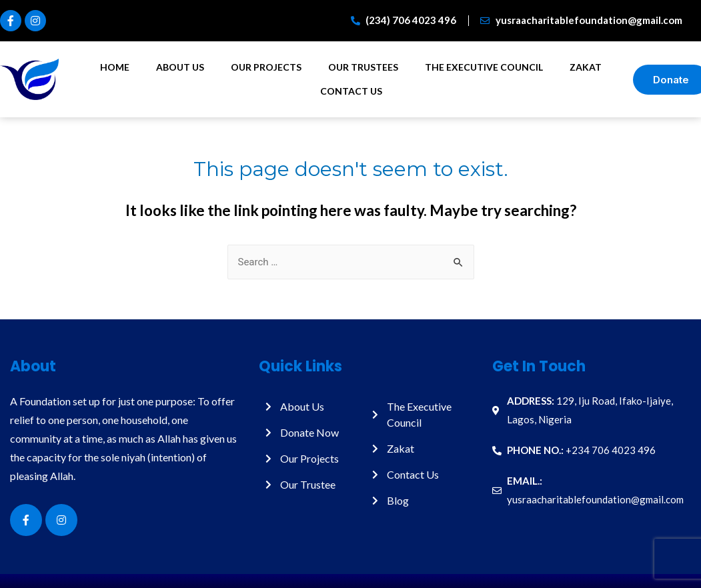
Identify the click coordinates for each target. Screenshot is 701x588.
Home (115, 67)
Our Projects (266, 67)
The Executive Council (484, 67)
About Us (180, 67)
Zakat (586, 67)
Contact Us (351, 91)
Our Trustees (363, 67)
